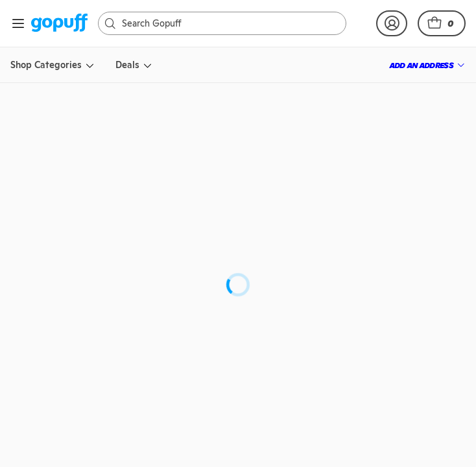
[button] (442, 23)
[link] (59, 24)
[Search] (217, 23)
